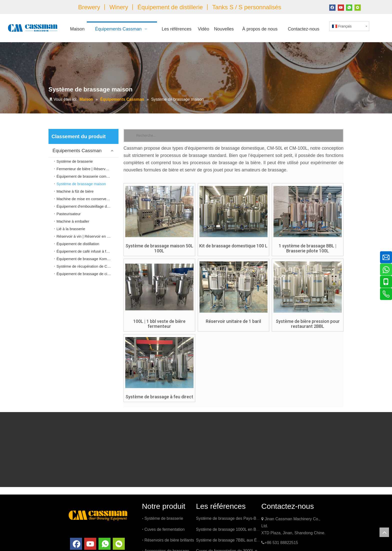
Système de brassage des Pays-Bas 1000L (234, 518)
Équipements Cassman (77, 151)
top (384, 532)
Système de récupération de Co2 (84, 266)
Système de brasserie (75, 161)
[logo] (98, 515)
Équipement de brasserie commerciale (87, 176)
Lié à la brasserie (71, 229)
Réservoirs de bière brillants (169, 540)
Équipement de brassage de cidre (84, 274)
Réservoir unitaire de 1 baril (233, 321)
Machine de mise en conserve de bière (87, 199)
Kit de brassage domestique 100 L (233, 246)
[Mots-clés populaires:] (130, 136)
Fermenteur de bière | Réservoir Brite (87, 169)
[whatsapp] (349, 7)
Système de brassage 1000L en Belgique (232, 529)
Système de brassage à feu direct (159, 397)
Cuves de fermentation (165, 529)
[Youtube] (341, 7)
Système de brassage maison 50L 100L (159, 248)
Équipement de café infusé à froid (84, 251)
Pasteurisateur (69, 214)
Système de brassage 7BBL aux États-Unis (234, 540)
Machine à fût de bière (75, 191)
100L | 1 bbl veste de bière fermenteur (159, 324)
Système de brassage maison (81, 184)
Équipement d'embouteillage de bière (87, 206)
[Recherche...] (240, 136)
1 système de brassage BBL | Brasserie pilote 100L (308, 248)
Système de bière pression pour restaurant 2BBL (308, 324)
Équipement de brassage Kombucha (87, 259)
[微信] (358, 7)
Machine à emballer (73, 221)
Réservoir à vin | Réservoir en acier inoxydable (87, 236)
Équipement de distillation (78, 244)
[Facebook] (332, 7)
